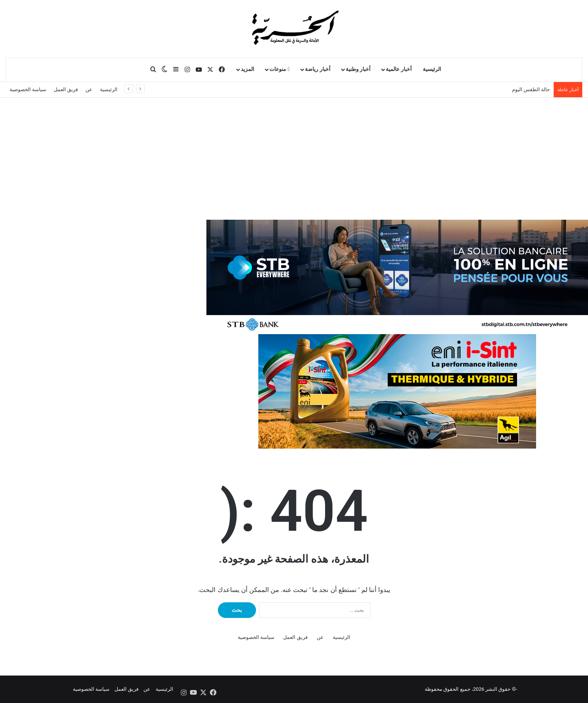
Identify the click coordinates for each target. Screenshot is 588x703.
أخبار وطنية (358, 69)
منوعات (280, 69)
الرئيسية (432, 69)
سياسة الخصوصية (28, 89)
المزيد (247, 69)
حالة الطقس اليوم (531, 89)
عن (89, 89)
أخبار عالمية (399, 69)
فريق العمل (66, 89)
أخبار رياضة (318, 69)
